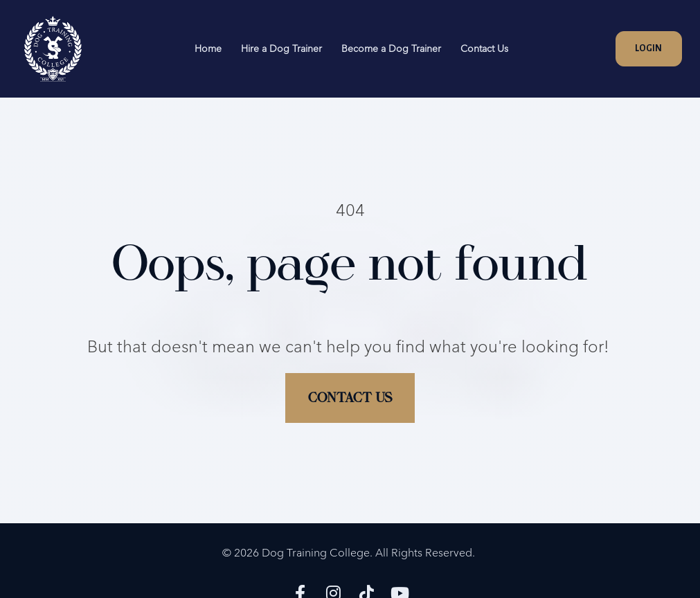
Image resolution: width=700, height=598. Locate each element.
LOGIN (648, 48)
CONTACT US (350, 391)
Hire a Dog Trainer (281, 48)
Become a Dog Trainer (391, 48)
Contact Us (484, 48)
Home (208, 48)
